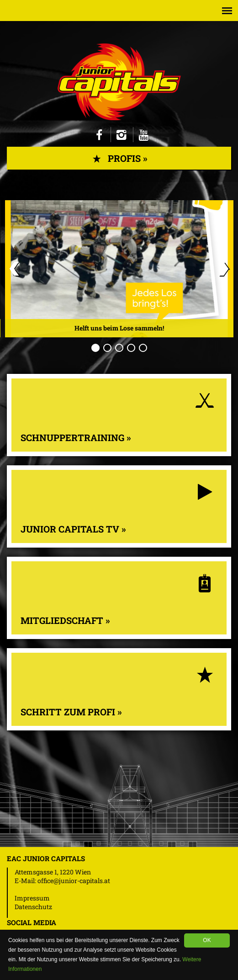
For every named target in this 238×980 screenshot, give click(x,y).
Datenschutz (33, 907)
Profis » (119, 158)
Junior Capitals (119, 82)
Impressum (32, 898)
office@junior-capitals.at (74, 881)
